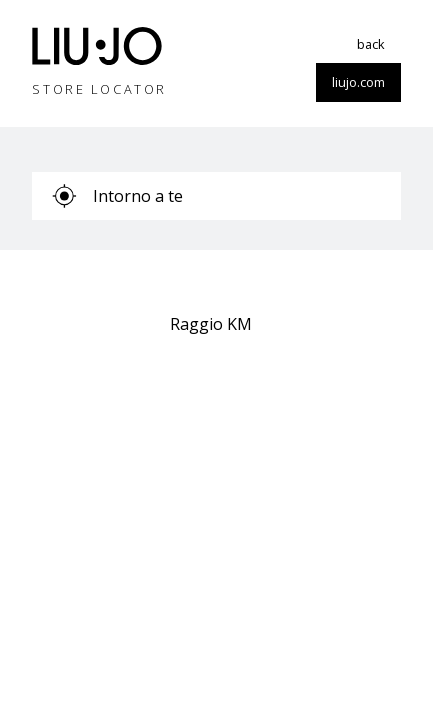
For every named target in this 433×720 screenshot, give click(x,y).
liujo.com (358, 82)
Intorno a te (117, 196)
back (371, 44)
